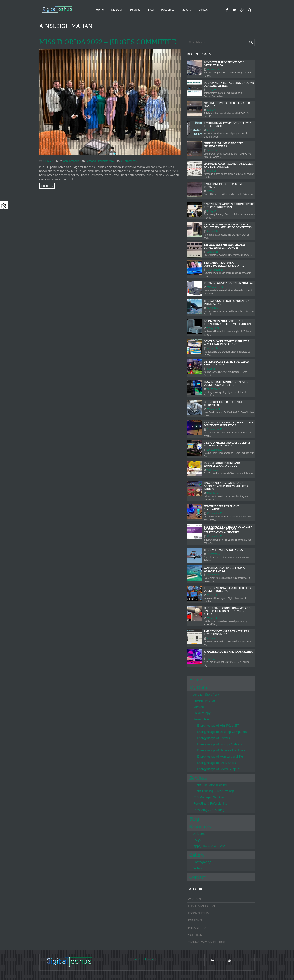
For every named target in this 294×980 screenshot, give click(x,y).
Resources (168, 10)
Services (135, 10)
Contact (204, 10)
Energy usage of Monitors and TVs (220, 756)
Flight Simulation (201, 906)
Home (100, 10)
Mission (199, 707)
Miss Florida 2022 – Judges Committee (108, 42)
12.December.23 (214, 429)
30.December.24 (215, 270)
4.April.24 (211, 369)
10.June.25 (211, 171)
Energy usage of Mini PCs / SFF (218, 726)
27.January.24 (213, 409)
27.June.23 (212, 618)
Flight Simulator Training (210, 785)
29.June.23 (212, 595)
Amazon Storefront (206, 695)
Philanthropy (106, 161)
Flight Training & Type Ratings (214, 791)
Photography (202, 862)
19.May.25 (211, 191)
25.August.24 (213, 308)
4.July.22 (48, 161)
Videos (198, 868)
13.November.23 (214, 450)
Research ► (201, 719)
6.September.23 (214, 575)
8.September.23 (214, 536)
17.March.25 (212, 252)
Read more (47, 186)
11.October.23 (213, 493)
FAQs (197, 840)
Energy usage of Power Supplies (219, 769)
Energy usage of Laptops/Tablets (219, 744)
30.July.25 (211, 90)
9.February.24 (213, 389)
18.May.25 (211, 211)
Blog (151, 10)
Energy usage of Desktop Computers (222, 732)
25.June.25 (212, 150)
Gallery (186, 10)
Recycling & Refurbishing (210, 804)
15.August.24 (213, 328)
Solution (195, 935)
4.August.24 (212, 348)
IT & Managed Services (209, 797)
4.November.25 (214, 69)
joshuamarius (71, 161)
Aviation (194, 899)
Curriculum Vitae (205, 701)
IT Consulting (198, 913)
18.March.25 (212, 232)
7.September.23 (214, 554)
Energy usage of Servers (213, 738)
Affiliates (199, 834)
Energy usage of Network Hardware (221, 750)
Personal (91, 161)
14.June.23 (211, 638)
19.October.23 (213, 470)
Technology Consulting (209, 810)
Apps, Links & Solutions (209, 846)
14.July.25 (211, 130)
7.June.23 (211, 659)
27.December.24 (215, 287)
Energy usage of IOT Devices (216, 763)
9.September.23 (214, 513)
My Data (117, 10)
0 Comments (128, 161)
